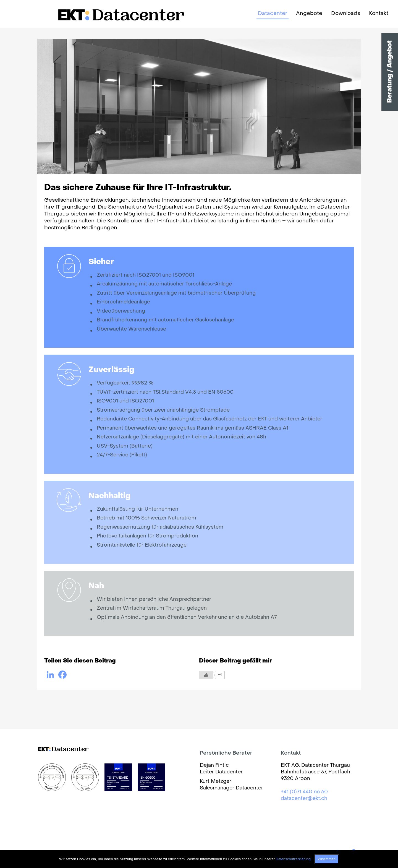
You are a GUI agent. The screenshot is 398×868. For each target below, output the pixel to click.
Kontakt (379, 14)
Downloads (346, 14)
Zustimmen (327, 859)
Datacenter (273, 14)
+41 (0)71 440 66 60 (304, 792)
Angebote (309, 14)
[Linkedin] (50, 675)
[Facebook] (62, 675)
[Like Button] (206, 675)
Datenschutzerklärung (293, 859)
